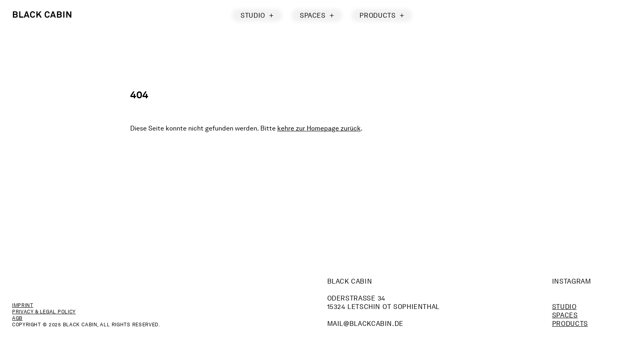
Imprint (23, 305)
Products (570, 324)
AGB (17, 318)
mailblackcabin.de (366, 324)
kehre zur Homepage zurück (319, 128)
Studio (564, 307)
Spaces (565, 315)
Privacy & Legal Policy (44, 312)
